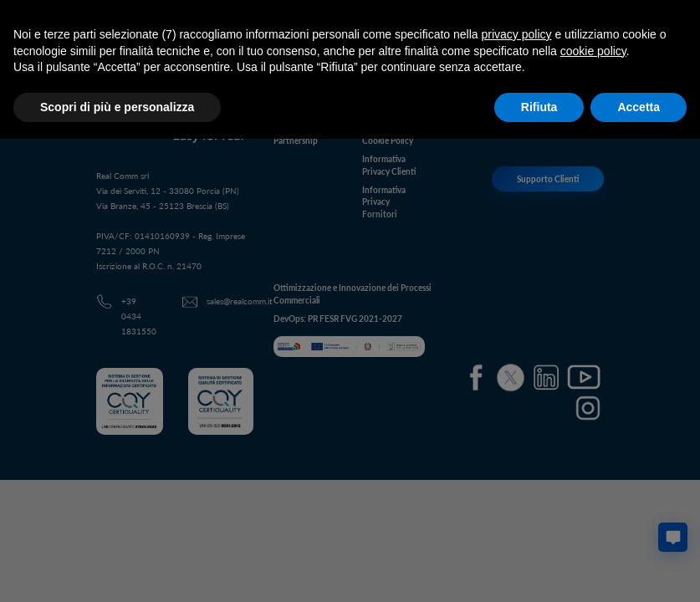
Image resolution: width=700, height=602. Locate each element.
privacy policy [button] (517, 34)
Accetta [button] (639, 107)
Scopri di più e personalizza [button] (117, 107)
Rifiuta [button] (539, 107)
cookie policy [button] (593, 51)
